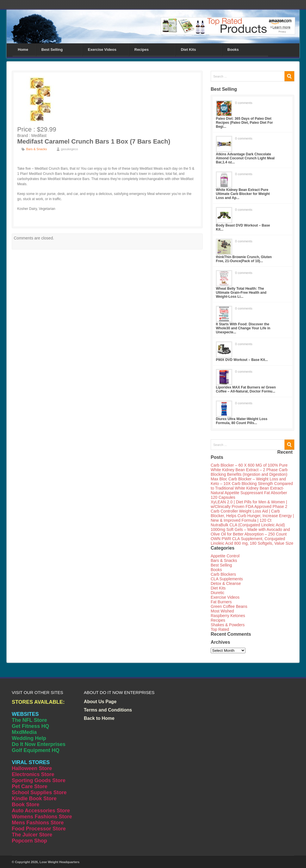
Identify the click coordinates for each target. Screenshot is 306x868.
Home (23, 50)
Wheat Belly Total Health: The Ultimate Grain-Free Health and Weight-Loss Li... (241, 293)
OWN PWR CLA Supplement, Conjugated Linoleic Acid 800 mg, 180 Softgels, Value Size (252, 541)
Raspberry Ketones (228, 616)
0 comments (244, 103)
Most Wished (222, 611)
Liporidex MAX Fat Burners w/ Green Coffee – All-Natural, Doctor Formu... (246, 389)
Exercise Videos (102, 50)
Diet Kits (188, 50)
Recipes (142, 50)
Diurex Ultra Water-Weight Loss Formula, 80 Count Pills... (242, 421)
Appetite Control (225, 556)
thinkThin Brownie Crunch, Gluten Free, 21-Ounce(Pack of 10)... (244, 259)
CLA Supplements (227, 579)
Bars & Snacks (36, 149)
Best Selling (52, 50)
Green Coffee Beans (229, 606)
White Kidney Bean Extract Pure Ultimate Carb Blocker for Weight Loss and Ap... (243, 194)
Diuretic (217, 593)
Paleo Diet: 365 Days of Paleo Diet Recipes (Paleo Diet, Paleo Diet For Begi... (244, 123)
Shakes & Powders (228, 625)
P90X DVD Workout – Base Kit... (242, 360)
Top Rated (220, 629)
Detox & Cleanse (226, 583)
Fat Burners (221, 602)
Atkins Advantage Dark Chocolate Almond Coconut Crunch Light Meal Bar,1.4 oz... (245, 158)
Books (233, 50)
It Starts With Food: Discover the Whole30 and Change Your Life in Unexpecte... (243, 328)
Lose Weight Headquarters (60, 862)
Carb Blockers (223, 574)
